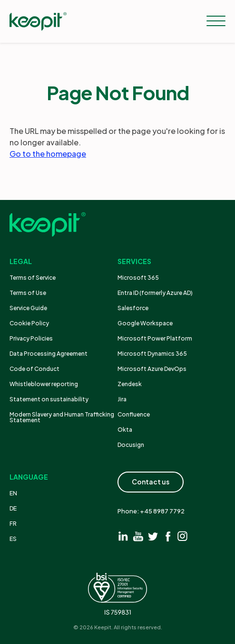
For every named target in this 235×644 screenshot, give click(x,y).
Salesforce (133, 308)
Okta (125, 430)
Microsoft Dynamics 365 (152, 354)
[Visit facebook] (168, 536)
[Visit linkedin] (123, 536)
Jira (122, 399)
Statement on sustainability (49, 399)
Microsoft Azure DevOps (152, 369)
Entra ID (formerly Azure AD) (156, 293)
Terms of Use (28, 293)
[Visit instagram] (182, 536)
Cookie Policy (29, 323)
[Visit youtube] (138, 536)
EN (13, 493)
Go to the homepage (48, 154)
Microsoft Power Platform (155, 338)
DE (13, 508)
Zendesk (130, 384)
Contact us (151, 482)
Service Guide (28, 308)
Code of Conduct (34, 369)
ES (13, 539)
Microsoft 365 (138, 278)
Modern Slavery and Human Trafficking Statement (62, 417)
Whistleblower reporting (44, 384)
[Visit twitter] (153, 536)
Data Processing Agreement (49, 354)
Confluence (134, 414)
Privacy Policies (31, 338)
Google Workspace (145, 323)
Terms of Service (33, 278)
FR (13, 524)
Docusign (131, 445)
